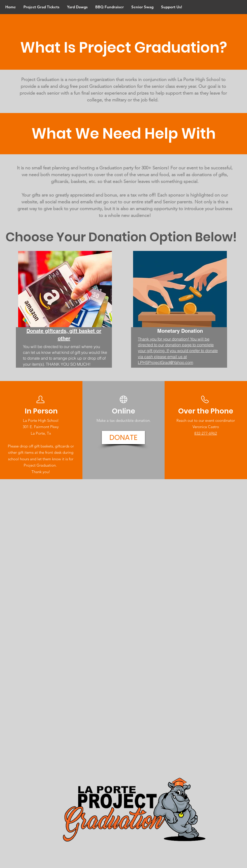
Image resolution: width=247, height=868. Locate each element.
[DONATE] (123, 438)
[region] (64, 319)
